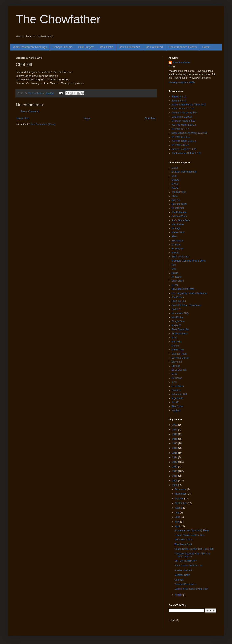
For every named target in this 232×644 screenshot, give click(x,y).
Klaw (174, 236)
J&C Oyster (178, 241)
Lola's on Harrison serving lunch (191, 589)
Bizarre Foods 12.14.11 (184, 149)
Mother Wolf (178, 232)
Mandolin (176, 342)
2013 (175, 462)
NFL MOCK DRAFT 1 (186, 561)
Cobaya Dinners (62, 47)
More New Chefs (183, 540)
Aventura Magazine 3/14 (184, 113)
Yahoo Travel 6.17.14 (183, 109)
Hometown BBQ (180, 313)
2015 (175, 453)
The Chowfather (58, 19)
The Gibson (178, 297)
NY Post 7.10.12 (180, 145)
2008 (175, 485)
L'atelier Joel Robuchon (184, 172)
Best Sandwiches (129, 47)
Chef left (179, 580)
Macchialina (178, 224)
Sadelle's (176, 309)
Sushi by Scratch (180, 257)
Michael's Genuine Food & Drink (189, 261)
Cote (174, 176)
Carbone (176, 245)
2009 (175, 481)
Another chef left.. (184, 570)
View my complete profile (182, 82)
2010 (175, 476)
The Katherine (179, 212)
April (178, 526)
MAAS (175, 184)
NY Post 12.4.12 (180, 129)
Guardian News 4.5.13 (183, 121)
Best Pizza (106, 47)
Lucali (175, 168)
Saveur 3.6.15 (179, 101)
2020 (175, 430)
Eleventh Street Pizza (183, 289)
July (178, 513)
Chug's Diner (178, 321)
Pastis (175, 273)
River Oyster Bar (180, 329)
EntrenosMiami (179, 216)
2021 (175, 425)
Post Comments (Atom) (43, 124)
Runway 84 (177, 249)
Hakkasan (177, 378)
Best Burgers (86, 47)
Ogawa (175, 180)
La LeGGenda (179, 370)
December (181, 489)
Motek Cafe (178, 350)
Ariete (175, 196)
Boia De (176, 200)
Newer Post (23, 118)
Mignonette (177, 398)
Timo (174, 382)
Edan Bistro (178, 281)
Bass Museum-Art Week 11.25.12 (189, 133)
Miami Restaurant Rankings (30, 47)
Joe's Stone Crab (181, 220)
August (179, 508)
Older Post (150, 118)
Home (206, 47)
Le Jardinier (178, 208)
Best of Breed (154, 47)
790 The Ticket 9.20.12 (184, 141)
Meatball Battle (182, 575)
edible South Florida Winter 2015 (189, 105)
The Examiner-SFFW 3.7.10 (186, 153)
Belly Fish (177, 362)
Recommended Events (183, 47)
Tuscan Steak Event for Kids (189, 535)
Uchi (174, 269)
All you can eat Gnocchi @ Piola (192, 530)
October (180, 499)
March (179, 595)
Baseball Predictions (185, 584)
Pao (174, 265)
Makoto (175, 253)
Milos (174, 338)
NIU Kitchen (178, 317)
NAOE (175, 188)
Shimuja (176, 366)
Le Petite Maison (180, 358)
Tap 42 (175, 402)
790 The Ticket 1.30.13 (184, 125)
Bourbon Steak (179, 204)
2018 (175, 439)
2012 (175, 467)
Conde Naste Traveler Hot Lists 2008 (194, 549)
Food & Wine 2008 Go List (188, 566)
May (178, 522)
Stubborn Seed (179, 334)
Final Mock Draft (183, 544)
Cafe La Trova (179, 354)
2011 (175, 471)
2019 (175, 434)
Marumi (175, 346)
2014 (175, 457)
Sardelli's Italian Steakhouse (186, 305)
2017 (175, 443)
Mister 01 (176, 325)
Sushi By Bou (179, 301)
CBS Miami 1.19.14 (182, 117)
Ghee (174, 374)
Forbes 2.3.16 (179, 97)
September (181, 503)
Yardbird (176, 410)
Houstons (177, 277)
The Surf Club (179, 192)
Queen (175, 285)
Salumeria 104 (179, 394)
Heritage (176, 228)
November (181, 494)
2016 (175, 448)
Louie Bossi (178, 386)
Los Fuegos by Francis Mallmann (189, 293)
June (178, 517)
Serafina (176, 390)
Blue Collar (177, 406)
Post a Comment (30, 111)
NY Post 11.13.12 (181, 137)
